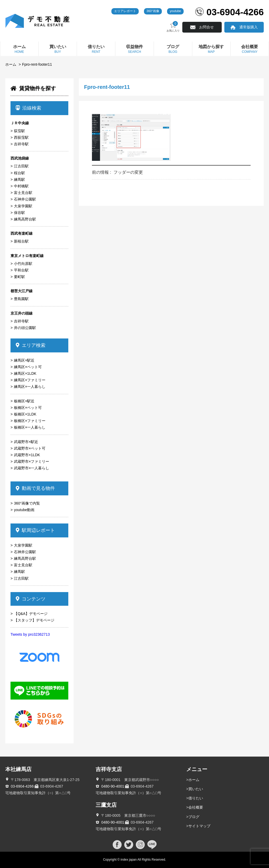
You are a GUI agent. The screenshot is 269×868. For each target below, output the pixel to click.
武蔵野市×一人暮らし (32, 468)
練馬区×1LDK (25, 373)
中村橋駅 (21, 186)
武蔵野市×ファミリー (32, 461)
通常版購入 (249, 27)
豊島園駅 (21, 299)
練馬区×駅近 (24, 360)
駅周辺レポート (35, 530)
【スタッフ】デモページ (34, 620)
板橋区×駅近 (24, 401)
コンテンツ (31, 599)
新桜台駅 (21, 241)
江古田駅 (21, 166)
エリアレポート (125, 11)
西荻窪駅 (21, 137)
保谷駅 (19, 213)
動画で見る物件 (35, 488)
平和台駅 (21, 270)
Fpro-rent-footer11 (37, 64)
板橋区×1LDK (25, 414)
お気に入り (173, 27)
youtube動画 (24, 510)
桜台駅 (19, 173)
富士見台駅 (23, 193)
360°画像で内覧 (27, 503)
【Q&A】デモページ (31, 614)
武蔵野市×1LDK (27, 455)
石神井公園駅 (25, 199)
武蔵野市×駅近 (26, 442)
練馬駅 (19, 179)
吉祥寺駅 (21, 144)
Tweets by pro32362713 (30, 634)
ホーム (11, 64)
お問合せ (206, 27)
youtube (175, 11)
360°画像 (153, 11)
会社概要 (196, 807)
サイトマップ (199, 826)
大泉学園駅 (23, 206)
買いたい (196, 789)
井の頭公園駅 (25, 328)
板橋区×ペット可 (28, 408)
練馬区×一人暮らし (30, 387)
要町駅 (19, 277)
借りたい (196, 798)
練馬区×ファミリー (30, 380)
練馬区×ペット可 (28, 367)
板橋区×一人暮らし (30, 427)
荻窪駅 (19, 131)
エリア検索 (31, 345)
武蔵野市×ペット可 (30, 448)
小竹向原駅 (23, 264)
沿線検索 (29, 108)
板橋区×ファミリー (30, 421)
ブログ (194, 817)
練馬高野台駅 (25, 219)
